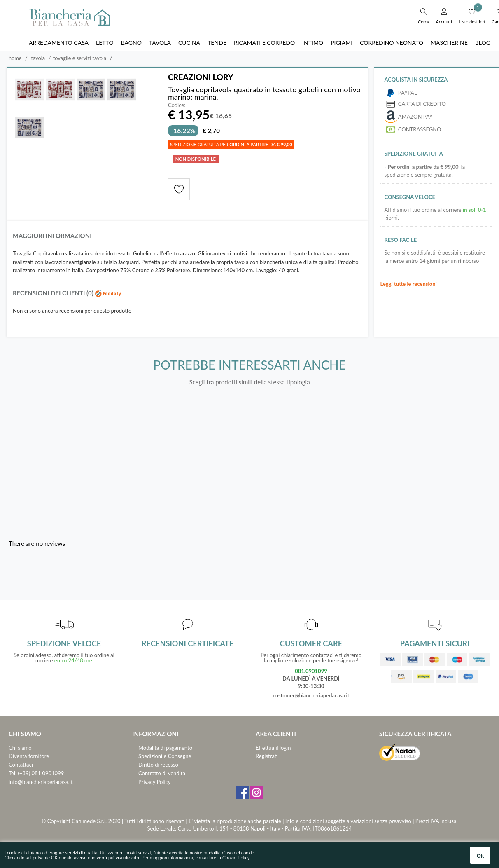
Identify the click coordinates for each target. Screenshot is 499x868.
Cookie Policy (236, 858)
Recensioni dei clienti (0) (68, 293)
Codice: (177, 106)
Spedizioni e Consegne (165, 756)
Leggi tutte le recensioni (409, 284)
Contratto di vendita (162, 774)
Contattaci (21, 765)
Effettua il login (273, 748)
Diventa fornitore (29, 756)
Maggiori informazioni (52, 236)
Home (15, 58)
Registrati (267, 756)
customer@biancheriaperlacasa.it (311, 696)
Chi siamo (20, 748)
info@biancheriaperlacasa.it (41, 782)
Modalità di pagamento (165, 748)
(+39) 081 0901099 (41, 774)
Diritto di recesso (158, 765)
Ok (480, 856)
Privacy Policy (154, 782)
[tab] (187, 238)
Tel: (13, 774)
